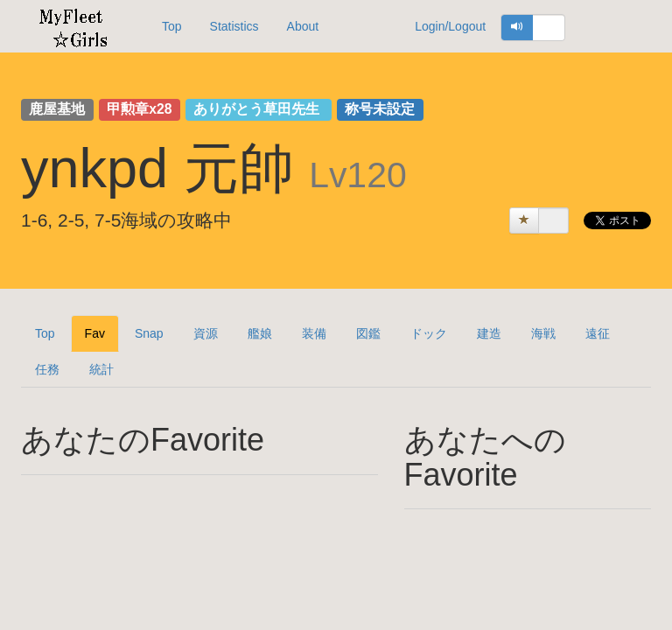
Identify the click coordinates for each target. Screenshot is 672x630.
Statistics (234, 26)
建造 (489, 333)
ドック (429, 333)
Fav (95, 333)
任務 (47, 369)
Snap (149, 333)
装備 (314, 333)
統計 (101, 369)
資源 (206, 333)
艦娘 (260, 333)
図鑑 (368, 333)
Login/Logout (450, 26)
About (303, 26)
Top (172, 26)
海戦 (543, 333)
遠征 (598, 333)
